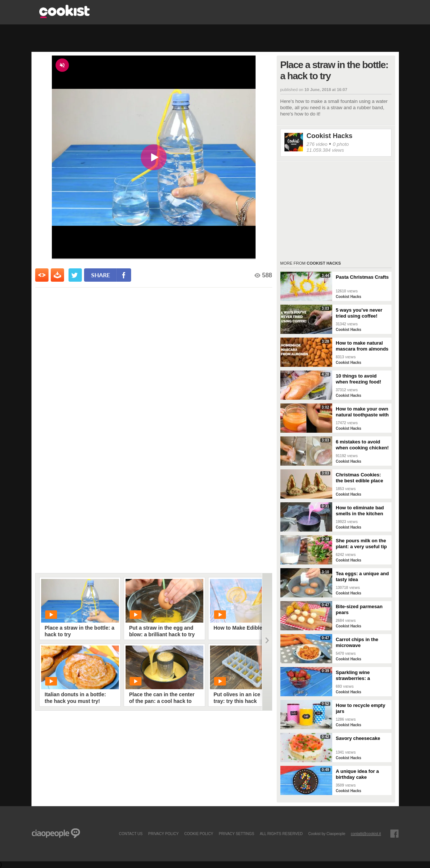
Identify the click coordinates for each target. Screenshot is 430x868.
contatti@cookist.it (366, 834)
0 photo (341, 144)
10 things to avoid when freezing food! (359, 379)
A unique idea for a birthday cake (358, 774)
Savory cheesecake (358, 738)
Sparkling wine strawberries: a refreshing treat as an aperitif (360, 676)
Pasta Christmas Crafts (362, 277)
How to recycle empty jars (361, 708)
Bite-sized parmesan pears (359, 609)
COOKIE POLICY (199, 834)
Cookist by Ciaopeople (327, 834)
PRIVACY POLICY (163, 834)
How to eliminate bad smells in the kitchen (360, 511)
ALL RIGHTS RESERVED (281, 834)
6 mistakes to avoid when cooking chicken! (362, 445)
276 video (317, 144)
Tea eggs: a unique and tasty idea (363, 577)
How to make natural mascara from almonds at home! (362, 346)
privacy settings (237, 834)
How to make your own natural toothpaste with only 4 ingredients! (362, 412)
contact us (131, 834)
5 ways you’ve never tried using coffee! (359, 313)
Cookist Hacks (330, 136)
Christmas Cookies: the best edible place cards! (360, 478)
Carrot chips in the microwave (357, 642)
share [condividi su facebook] (101, 275)
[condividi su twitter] (75, 275)
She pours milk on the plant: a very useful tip (361, 544)
